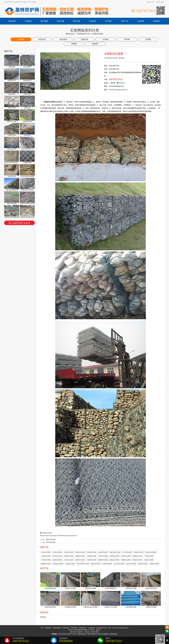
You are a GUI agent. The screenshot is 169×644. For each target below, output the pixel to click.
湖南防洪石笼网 (137, 556)
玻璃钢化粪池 (113, 634)
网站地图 (160, 2)
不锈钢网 (79, 634)
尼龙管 (69, 634)
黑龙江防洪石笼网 (151, 552)
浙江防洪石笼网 (57, 556)
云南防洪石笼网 (91, 560)
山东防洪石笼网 (103, 556)
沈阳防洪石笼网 (96, 564)
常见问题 (60, 21)
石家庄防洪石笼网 (58, 564)
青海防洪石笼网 (137, 560)
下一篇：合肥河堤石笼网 (48, 542)
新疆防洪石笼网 (46, 564)
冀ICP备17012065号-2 (77, 632)
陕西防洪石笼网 (114, 560)
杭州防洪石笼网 (143, 564)
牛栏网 (74, 634)
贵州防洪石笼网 (80, 560)
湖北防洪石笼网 (126, 556)
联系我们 (157, 21)
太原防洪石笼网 (70, 564)
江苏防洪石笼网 (46, 556)
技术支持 (77, 21)
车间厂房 (125, 21)
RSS (98, 630)
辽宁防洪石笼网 (127, 552)
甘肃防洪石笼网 (126, 560)
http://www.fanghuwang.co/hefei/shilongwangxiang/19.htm (60, 536)
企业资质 (141, 21)
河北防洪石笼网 (91, 552)
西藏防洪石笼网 (103, 560)
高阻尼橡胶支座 (93, 634)
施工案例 (44, 21)
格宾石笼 (61, 634)
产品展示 (28, 21)
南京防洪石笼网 (131, 564)
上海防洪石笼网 (69, 552)
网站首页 (12, 21)
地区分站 (150, 2)
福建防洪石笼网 (80, 556)
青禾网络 (95, 632)
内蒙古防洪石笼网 (115, 552)
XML (93, 630)
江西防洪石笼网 (91, 556)
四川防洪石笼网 (69, 560)
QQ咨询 (121, 83)
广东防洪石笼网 (149, 556)
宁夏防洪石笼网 (149, 560)
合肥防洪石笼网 (47, 533)
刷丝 (66, 634)
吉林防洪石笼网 (139, 552)
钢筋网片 (106, 634)
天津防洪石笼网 (57, 552)
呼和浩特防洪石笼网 (83, 564)
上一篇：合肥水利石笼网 (48, 540)
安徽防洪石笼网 (69, 556)
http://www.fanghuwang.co (118, 90)
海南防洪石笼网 (57, 560)
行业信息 (92, 21)
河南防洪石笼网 (114, 556)
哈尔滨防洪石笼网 (119, 564)
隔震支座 (85, 634)
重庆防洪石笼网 (80, 552)
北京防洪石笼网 (46, 552)
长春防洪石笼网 (107, 564)
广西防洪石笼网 (46, 560)
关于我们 (109, 21)
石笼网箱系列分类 (83, 34)
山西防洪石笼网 (103, 552)
